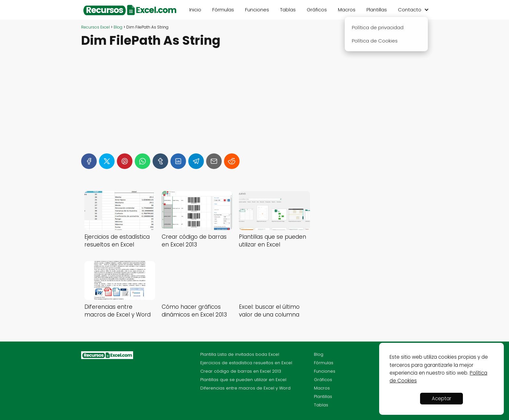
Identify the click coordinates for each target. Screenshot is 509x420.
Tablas (288, 10)
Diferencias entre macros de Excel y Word (245, 388)
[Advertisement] (197, 98)
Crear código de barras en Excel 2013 (241, 371)
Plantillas (377, 10)
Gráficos (317, 10)
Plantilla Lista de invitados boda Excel (240, 354)
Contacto (410, 10)
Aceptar (441, 398)
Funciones (257, 10)
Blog (319, 354)
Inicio (195, 10)
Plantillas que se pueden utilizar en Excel (243, 380)
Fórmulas (223, 10)
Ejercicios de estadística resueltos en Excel (246, 363)
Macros (347, 10)
